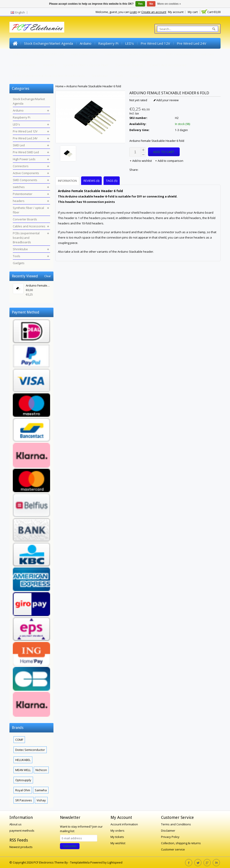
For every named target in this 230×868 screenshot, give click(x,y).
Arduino (86, 43)
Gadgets (137, 76)
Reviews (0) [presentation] (91, 181)
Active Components (144, 54)
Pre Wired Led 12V (155, 43)
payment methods (22, 831)
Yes (140, 4)
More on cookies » (169, 4)
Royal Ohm (23, 790)
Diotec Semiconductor (30, 750)
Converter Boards (129, 65)
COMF (19, 740)
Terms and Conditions (176, 824)
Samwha (41, 790)
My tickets (117, 837)
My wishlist (118, 843)
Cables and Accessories (168, 65)
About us (15, 824)
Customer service (173, 849)
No (151, 4)
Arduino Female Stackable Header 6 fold (94, 86)
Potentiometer (24, 65)
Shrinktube (100, 76)
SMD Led (20, 54)
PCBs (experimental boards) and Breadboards (49, 76)
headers (50, 65)
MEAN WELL (23, 770)
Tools (119, 76)
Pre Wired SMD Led (49, 54)
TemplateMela (80, 862)
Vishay (41, 800)
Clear (48, 276)
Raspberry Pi (108, 43)
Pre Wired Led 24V (191, 43)
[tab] (68, 181)
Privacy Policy (170, 837)
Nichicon (41, 770)
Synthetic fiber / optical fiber (86, 65)
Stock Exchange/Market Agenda (49, 43)
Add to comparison (169, 161)
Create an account (154, 12)
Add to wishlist (141, 161)
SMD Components (180, 54)
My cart (193, 12)
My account (176, 12)
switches (207, 54)
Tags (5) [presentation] (112, 181)
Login (133, 12)
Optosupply (23, 780)
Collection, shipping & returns (181, 843)
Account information (124, 824)
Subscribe (70, 846)
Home (15, 43)
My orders (117, 831)
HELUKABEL (23, 760)
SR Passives (24, 800)
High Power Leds (84, 54)
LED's (129, 43)
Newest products (21, 847)
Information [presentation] (67, 181)
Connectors (113, 54)
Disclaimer (168, 831)
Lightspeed (115, 862)
